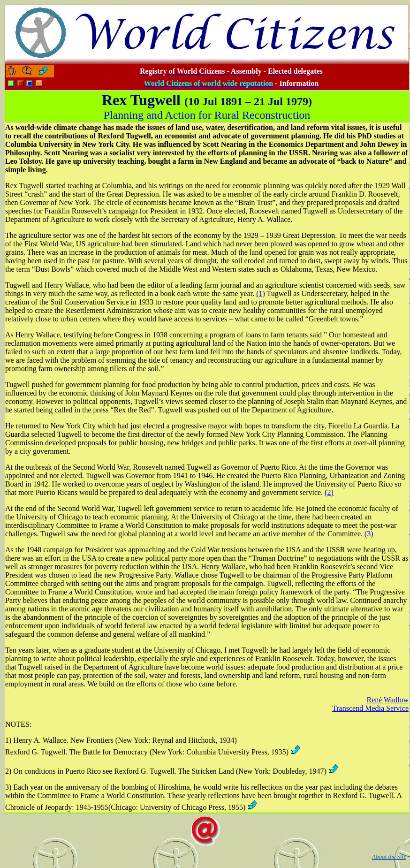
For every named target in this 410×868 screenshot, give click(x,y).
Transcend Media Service (370, 708)
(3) (369, 534)
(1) (261, 293)
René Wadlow (387, 700)
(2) (329, 492)
